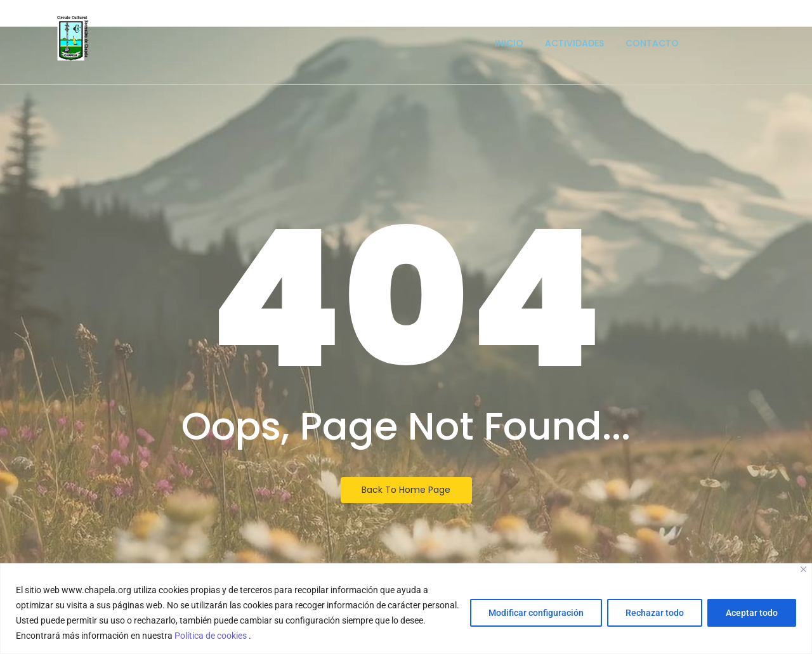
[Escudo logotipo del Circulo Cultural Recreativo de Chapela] (73, 38)
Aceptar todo (752, 613)
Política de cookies (212, 636)
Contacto (652, 43)
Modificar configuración (536, 613)
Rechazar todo (655, 613)
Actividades (574, 43)
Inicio (509, 43)
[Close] (803, 569)
